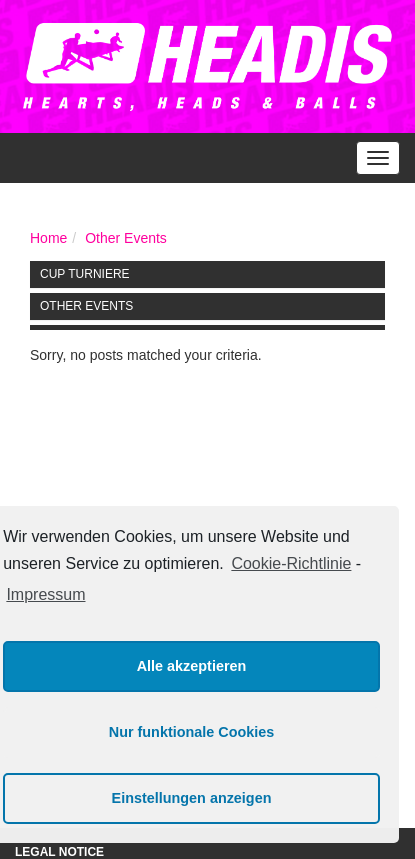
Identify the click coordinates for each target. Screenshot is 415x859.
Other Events (126, 238)
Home (48, 238)
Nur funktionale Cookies (192, 732)
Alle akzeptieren (192, 666)
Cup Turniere (85, 274)
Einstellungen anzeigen (192, 798)
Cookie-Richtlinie (291, 563)
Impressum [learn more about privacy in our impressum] (45, 594)
